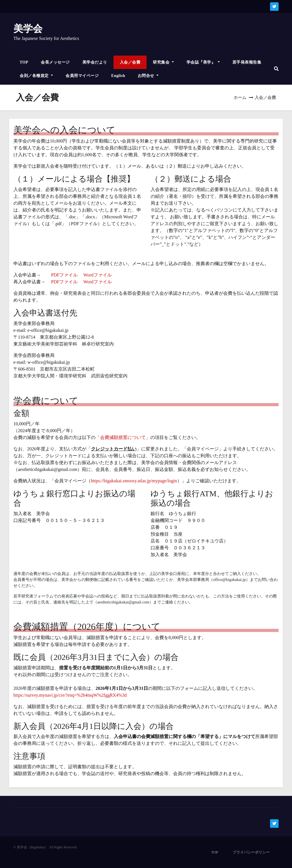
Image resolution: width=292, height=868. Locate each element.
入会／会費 (130, 62)
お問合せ (148, 76)
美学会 (28, 29)
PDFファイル (64, 275)
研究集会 (163, 62)
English (118, 76)
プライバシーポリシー (251, 852)
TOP (24, 62)
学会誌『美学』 (203, 62)
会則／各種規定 (36, 76)
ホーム (240, 97)
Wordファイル (97, 275)
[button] (276, 69)
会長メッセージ (55, 62)
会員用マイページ (82, 76)
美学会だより (95, 62)
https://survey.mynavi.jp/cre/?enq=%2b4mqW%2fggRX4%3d (70, 695)
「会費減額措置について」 (123, 437)
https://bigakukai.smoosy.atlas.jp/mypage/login (134, 481)
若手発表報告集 (247, 62)
